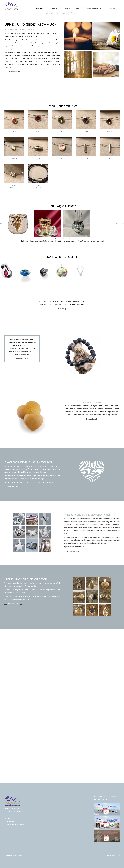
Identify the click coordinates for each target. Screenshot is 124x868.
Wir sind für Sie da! (22, 119)
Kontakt (112, 8)
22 (67, 286)
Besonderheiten (94, 8)
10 (60, 286)
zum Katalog (80, 356)
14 (62, 286)
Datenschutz (116, 855)
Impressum (108, 855)
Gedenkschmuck (72, 8)
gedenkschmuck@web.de (16, 824)
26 (69, 286)
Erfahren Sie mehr (22, 406)
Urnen (55, 8)
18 (64, 286)
